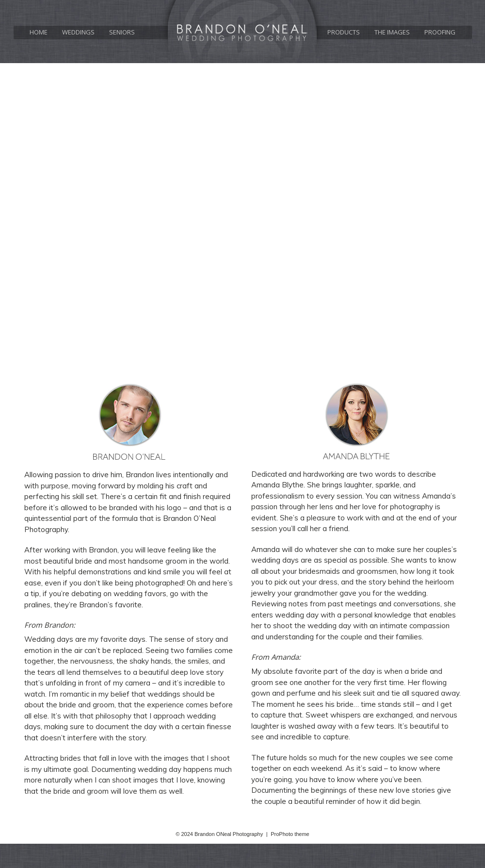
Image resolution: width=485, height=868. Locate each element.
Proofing (440, 32)
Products (344, 32)
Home (39, 32)
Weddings (78, 32)
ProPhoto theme (290, 834)
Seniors (122, 32)
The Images (392, 32)
